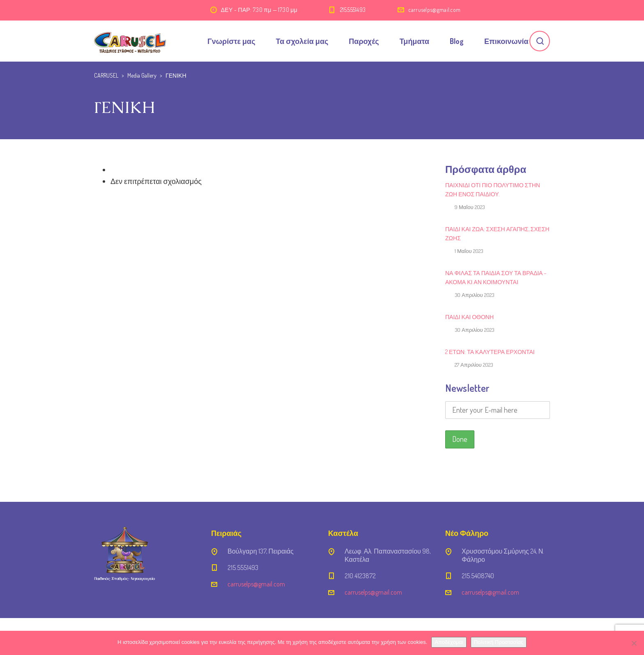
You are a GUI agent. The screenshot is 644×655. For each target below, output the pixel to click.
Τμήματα (414, 41)
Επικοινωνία (506, 41)
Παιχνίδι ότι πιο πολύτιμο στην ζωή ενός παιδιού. (493, 190)
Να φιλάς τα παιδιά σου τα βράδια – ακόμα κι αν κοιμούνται (496, 277)
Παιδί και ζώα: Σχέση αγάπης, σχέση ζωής (497, 233)
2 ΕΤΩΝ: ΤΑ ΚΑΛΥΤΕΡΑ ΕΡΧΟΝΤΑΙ (490, 352)
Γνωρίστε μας (231, 41)
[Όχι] (634, 643)
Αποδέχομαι (449, 642)
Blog (457, 41)
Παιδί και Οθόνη (469, 317)
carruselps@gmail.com (434, 10)
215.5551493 (353, 10)
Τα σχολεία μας (302, 41)
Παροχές (364, 41)
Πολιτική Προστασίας (499, 642)
